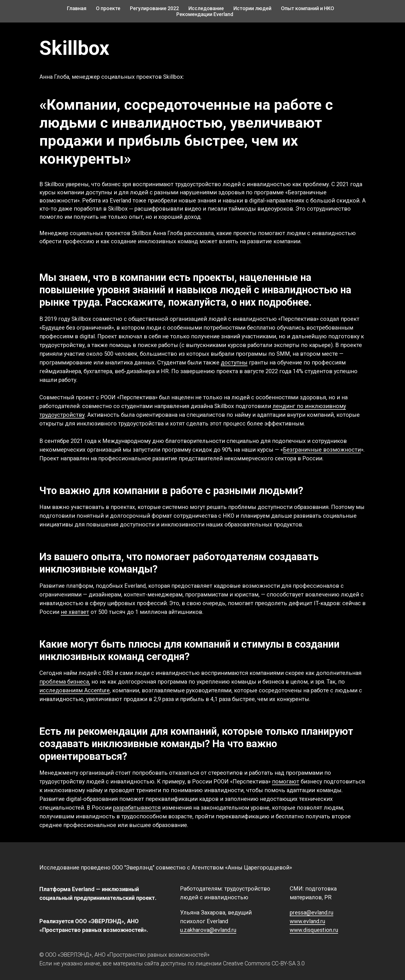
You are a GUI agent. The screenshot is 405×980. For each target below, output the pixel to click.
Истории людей (252, 8)
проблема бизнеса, (65, 682)
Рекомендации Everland (205, 14)
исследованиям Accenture (75, 690)
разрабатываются (137, 808)
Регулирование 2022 (154, 8)
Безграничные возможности (322, 450)
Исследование (206, 8)
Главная (77, 8)
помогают (286, 781)
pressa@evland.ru (311, 913)
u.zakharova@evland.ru (208, 930)
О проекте (108, 8)
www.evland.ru (307, 921)
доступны (234, 362)
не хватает (75, 612)
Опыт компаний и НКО (308, 8)
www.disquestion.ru (314, 930)
